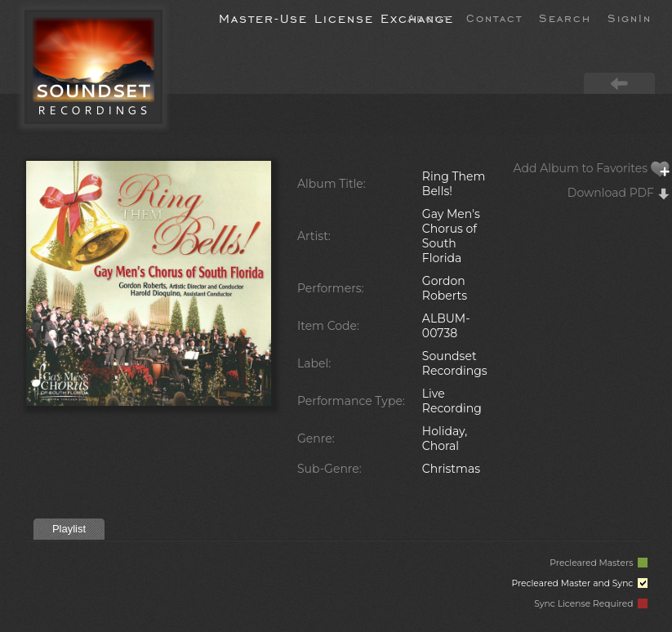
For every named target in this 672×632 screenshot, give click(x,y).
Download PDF (619, 193)
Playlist (69, 529)
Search (565, 17)
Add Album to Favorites (592, 168)
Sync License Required (591, 604)
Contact (494, 17)
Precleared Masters (599, 563)
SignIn (630, 17)
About (429, 17)
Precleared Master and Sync (579, 583)
